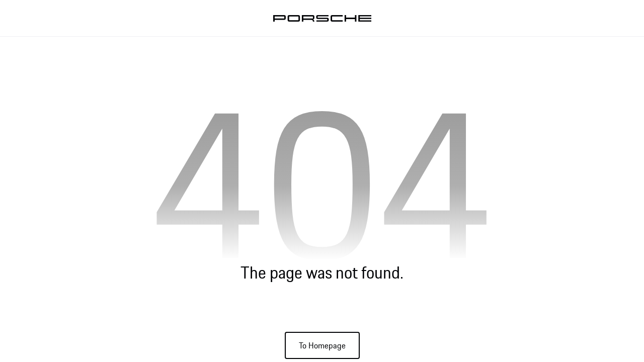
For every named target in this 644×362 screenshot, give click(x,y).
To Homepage (322, 345)
